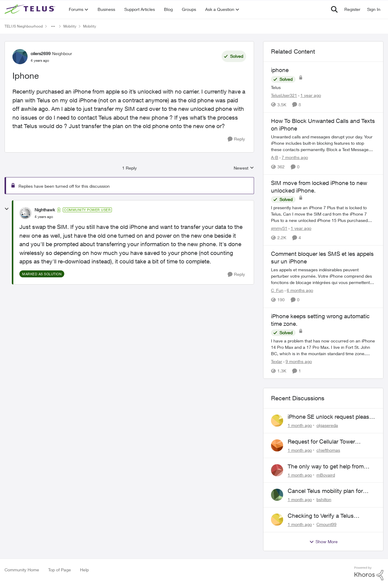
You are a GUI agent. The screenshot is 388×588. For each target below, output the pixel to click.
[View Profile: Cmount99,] (277, 520)
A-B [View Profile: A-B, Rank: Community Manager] (275, 157)
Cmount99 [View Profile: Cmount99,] (326, 524)
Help (84, 570)
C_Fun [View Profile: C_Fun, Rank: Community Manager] (277, 291)
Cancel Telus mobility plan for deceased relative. (325, 491)
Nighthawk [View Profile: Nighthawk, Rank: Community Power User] (45, 210)
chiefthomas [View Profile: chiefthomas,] (328, 450)
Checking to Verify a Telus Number (321, 516)
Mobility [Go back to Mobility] (70, 26)
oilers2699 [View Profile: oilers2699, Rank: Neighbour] (41, 53)
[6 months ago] (299, 291)
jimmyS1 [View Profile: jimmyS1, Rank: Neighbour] (279, 228)
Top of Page (60, 570)
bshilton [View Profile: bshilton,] (324, 499)
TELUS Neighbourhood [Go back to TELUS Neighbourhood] (24, 26)
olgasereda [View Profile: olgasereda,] (327, 425)
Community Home (22, 570)
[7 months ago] (294, 157)
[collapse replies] (7, 209)
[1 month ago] (300, 425)
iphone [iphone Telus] (280, 70)
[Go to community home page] (31, 9)
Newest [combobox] (244, 168)
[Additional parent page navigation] (53, 26)
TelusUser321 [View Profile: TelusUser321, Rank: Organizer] (284, 95)
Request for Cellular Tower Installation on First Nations (323, 442)
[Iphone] (44, 217)
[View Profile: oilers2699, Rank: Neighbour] (20, 57)
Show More (323, 542)
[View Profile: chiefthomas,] (277, 445)
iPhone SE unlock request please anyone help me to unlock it (330, 417)
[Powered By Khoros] (369, 573)
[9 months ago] (298, 361)
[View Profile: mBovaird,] (277, 470)
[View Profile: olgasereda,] (277, 421)
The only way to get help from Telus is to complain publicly (326, 467)
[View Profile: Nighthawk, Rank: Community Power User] (25, 213)
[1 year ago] (310, 95)
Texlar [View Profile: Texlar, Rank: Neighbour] (277, 361)
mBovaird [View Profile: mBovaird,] (326, 475)
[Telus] (323, 87)
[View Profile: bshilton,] (277, 495)
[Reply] (236, 139)
